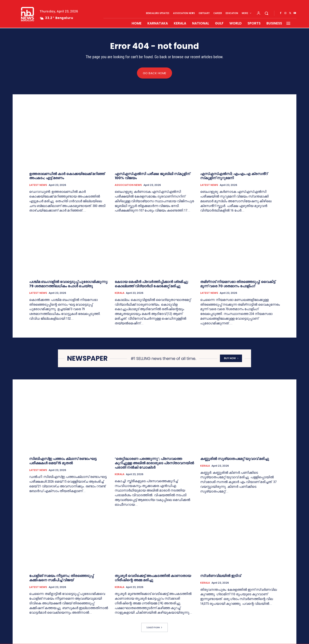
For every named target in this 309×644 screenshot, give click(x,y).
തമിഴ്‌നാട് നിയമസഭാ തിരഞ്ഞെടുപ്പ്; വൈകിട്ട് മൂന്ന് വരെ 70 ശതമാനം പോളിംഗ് (238, 284)
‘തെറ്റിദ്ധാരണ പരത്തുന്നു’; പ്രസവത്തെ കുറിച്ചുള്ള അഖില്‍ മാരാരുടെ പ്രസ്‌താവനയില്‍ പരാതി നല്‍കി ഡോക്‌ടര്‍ (154, 463)
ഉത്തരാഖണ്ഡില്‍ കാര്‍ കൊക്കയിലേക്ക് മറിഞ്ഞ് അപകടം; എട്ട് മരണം (67, 176)
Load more (154, 628)
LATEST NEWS (38, 185)
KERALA (120, 293)
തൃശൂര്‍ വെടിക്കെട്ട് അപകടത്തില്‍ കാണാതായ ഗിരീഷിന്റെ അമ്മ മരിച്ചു (153, 578)
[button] (266, 13)
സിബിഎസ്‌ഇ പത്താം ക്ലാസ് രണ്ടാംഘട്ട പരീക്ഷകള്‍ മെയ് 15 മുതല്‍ (63, 461)
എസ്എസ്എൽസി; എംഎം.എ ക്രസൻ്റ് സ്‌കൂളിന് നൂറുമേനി (234, 176)
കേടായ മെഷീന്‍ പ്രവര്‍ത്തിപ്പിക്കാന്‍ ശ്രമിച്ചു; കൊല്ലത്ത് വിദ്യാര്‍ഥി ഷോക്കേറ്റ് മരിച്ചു (152, 284)
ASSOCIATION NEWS (128, 185)
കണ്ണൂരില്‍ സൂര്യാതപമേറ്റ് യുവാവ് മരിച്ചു (235, 459)
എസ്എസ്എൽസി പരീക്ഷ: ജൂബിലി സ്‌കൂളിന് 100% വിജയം (152, 176)
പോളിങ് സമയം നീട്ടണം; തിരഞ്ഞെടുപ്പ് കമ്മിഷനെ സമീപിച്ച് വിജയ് (61, 578)
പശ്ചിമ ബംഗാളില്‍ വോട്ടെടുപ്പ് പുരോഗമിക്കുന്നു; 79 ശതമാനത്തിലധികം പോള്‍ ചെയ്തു (69, 284)
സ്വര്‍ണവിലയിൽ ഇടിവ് (221, 576)
